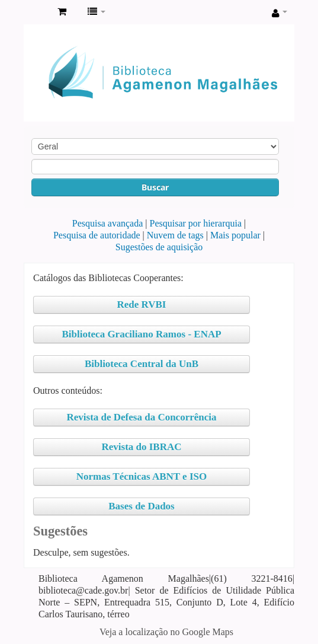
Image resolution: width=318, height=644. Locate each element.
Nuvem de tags (175, 235)
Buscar (155, 187)
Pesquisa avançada (108, 223)
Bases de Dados (141, 506)
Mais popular (235, 235)
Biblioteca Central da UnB (142, 364)
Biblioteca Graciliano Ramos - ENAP (141, 334)
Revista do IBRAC (141, 447)
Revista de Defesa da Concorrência (141, 417)
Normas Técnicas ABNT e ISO (142, 476)
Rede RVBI (142, 305)
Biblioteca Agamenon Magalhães (36, 12)
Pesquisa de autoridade (97, 235)
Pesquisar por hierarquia (196, 223)
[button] (62, 12)
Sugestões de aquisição (159, 247)
